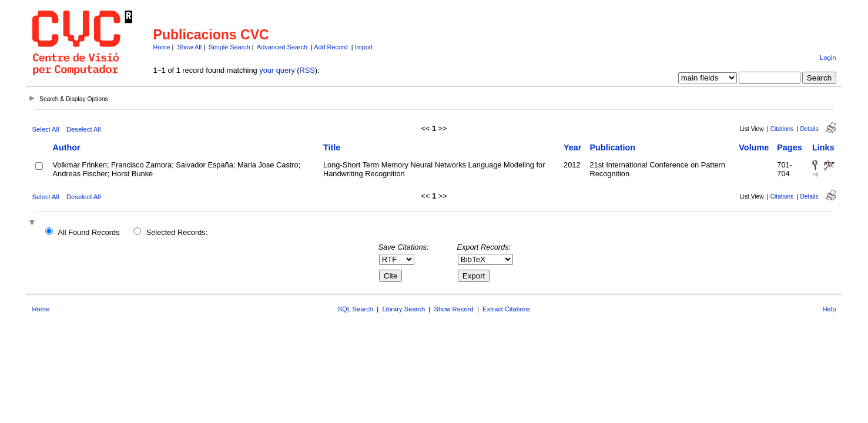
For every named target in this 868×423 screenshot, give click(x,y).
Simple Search (229, 47)
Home (162, 47)
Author (67, 147)
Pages (789, 147)
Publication (612, 147)
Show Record (454, 309)
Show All (189, 47)
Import (364, 47)
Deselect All (83, 129)
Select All (46, 129)
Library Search (403, 309)
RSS (307, 70)
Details (809, 129)
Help (829, 309)
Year (572, 147)
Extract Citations (506, 309)
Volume (754, 147)
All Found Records (88, 232)
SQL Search (356, 309)
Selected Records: (177, 232)
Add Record (331, 47)
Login (828, 58)
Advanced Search (282, 47)
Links (823, 147)
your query (277, 70)
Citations (782, 129)
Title (332, 147)
